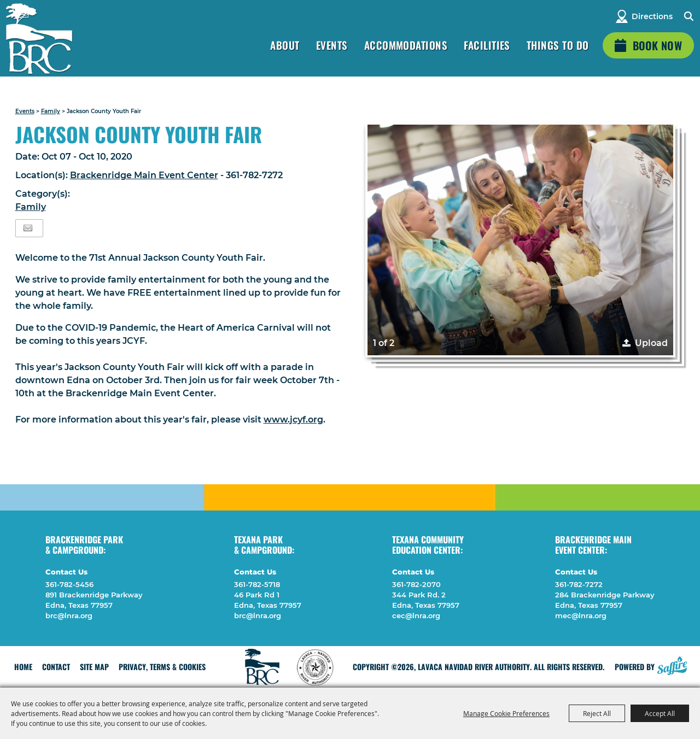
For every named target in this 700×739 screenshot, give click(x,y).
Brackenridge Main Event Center (144, 175)
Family (51, 111)
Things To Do (558, 45)
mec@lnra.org (581, 615)
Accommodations (406, 45)
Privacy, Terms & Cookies (162, 667)
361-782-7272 (579, 584)
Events (332, 45)
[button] (520, 240)
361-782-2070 (416, 584)
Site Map (94, 667)
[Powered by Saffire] (672, 664)
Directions (652, 16)
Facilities (487, 45)
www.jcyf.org (293, 420)
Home (23, 667)
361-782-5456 (69, 584)
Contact (56, 667)
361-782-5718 (257, 584)
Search (688, 16)
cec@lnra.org (416, 615)
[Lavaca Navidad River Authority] (39, 39)
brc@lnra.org (69, 615)
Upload (651, 343)
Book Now (657, 45)
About (285, 45)
